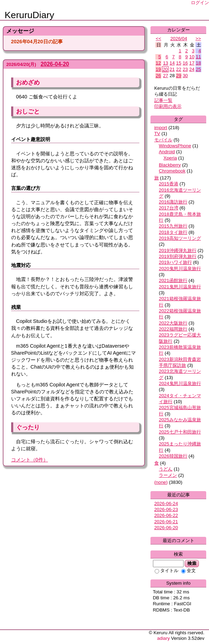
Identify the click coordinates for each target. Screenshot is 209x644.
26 (158, 76)
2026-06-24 (166, 504)
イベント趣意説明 (31, 139)
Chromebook (172, 171)
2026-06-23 (166, 509)
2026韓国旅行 (173, 456)
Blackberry (170, 165)
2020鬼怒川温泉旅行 (180, 269)
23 (185, 69)
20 (165, 69)
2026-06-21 (166, 522)
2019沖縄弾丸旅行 (178, 250)
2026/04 (179, 39)
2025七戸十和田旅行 (180, 432)
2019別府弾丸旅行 (178, 256)
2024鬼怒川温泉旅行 (180, 383)
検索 (192, 563)
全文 (188, 571)
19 (158, 69)
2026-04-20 (55, 64)
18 (198, 63)
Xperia (170, 158)
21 (172, 69)
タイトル (167, 571)
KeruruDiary (29, 15)
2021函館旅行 (173, 280)
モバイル (163, 140)
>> (198, 39)
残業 (16, 307)
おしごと (28, 111)
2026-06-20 (166, 528)
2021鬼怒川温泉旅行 (180, 287)
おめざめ (28, 82)
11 (198, 57)
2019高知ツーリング (180, 238)
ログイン (200, 3)
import (161, 128)
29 (179, 76)
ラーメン (168, 475)
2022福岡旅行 (173, 329)
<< (158, 39)
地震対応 (21, 265)
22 (179, 69)
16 (185, 63)
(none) (161, 482)
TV (157, 134)
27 (166, 76)
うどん (166, 469)
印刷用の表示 (168, 106)
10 (192, 57)
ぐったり (28, 427)
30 (185, 76)
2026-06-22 (166, 515)
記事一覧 (163, 100)
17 (192, 63)
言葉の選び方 (26, 188)
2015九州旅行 (173, 226)
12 (158, 63)
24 (192, 69)
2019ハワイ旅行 (175, 262)
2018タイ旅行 (173, 232)
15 (179, 63)
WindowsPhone (175, 146)
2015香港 (169, 184)
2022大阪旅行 (173, 323)
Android (167, 152)
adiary (163, 638)
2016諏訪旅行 (173, 202)
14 (172, 63)
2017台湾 (169, 208)
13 (166, 63)
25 (198, 69)
